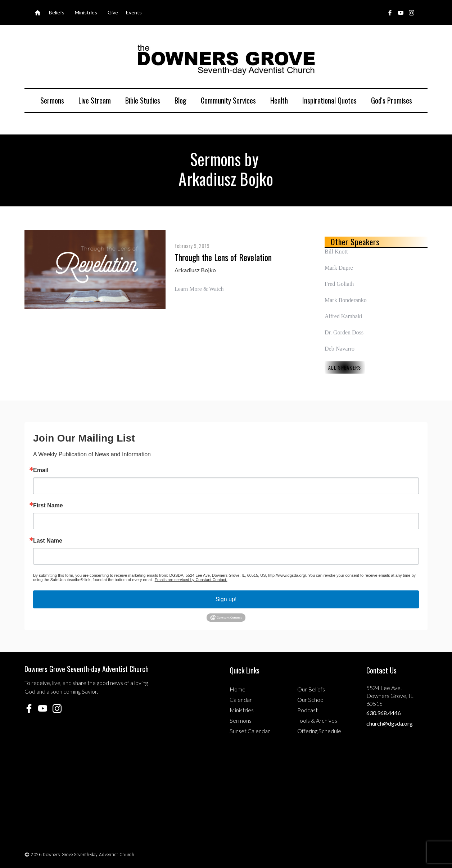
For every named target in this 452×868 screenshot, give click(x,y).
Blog (180, 100)
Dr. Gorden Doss (344, 332)
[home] (226, 59)
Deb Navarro (340, 349)
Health (279, 100)
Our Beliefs (311, 689)
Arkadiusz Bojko (195, 270)
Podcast (308, 710)
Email (41, 470)
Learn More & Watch (199, 289)
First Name (48, 506)
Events (134, 12)
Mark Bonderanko (346, 300)
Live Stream (95, 100)
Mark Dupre (339, 268)
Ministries (242, 710)
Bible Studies (143, 100)
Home (238, 689)
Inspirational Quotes (329, 100)
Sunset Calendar (250, 731)
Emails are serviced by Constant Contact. (191, 580)
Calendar (241, 700)
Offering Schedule (319, 731)
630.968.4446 (384, 713)
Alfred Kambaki (343, 316)
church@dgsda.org (390, 723)
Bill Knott (336, 252)
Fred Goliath (339, 284)
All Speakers (345, 367)
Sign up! (226, 599)
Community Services (228, 100)
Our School (311, 700)
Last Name (48, 541)
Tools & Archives (317, 720)
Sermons (52, 100)
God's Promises (392, 100)
